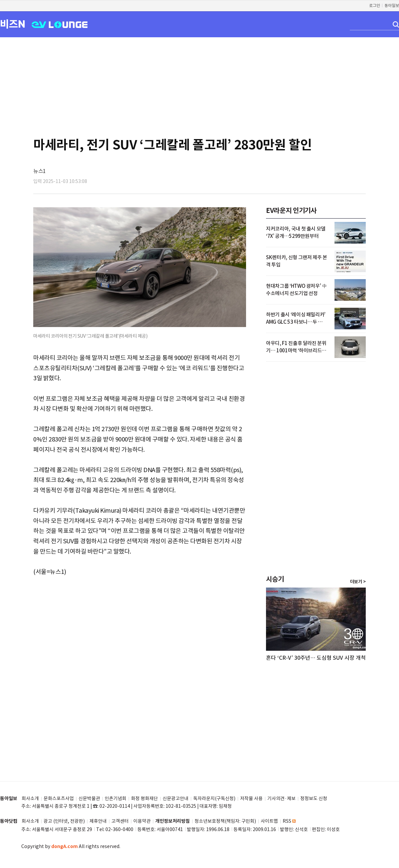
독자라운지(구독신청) (214, 799)
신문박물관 (89, 799)
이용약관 (142, 821)
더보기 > (358, 582)
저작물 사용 (251, 799)
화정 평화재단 (144, 799)
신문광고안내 (176, 799)
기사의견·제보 (281, 799)
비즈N (13, 24)
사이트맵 (269, 821)
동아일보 (392, 5)
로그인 (375, 5)
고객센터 (120, 821)
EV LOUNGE (60, 24)
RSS (289, 821)
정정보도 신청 (314, 799)
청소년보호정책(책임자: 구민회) (225, 821)
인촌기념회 (116, 799)
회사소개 (30, 799)
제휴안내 (98, 821)
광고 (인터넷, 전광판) (64, 821)
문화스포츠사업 (59, 799)
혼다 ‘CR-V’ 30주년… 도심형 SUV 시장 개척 (316, 658)
